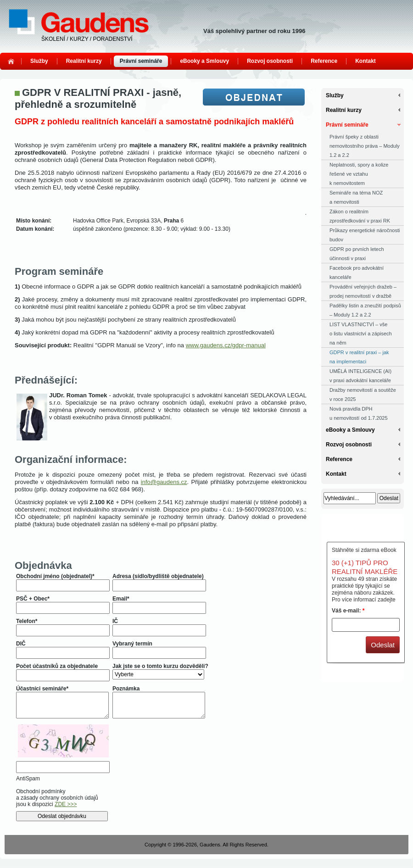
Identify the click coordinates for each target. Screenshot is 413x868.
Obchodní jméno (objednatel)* (55, 576)
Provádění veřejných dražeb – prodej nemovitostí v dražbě (363, 291)
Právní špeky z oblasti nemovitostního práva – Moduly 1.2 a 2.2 (365, 146)
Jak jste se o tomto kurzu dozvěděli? (160, 666)
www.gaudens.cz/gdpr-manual (226, 345)
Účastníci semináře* (42, 689)
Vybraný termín (132, 644)
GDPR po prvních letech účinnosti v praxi (357, 254)
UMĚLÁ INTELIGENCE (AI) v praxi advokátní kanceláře (360, 376)
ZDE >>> (66, 804)
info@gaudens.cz (164, 482)
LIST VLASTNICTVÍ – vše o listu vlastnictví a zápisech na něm (361, 334)
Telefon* (27, 621)
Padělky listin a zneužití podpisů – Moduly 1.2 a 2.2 (365, 310)
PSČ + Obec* (33, 599)
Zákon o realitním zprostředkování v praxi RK (360, 216)
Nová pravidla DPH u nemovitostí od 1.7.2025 (359, 413)
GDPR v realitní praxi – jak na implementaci (359, 357)
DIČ (21, 644)
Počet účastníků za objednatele (57, 666)
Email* (121, 599)
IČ (115, 621)
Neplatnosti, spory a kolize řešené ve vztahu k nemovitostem (359, 174)
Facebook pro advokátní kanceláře (357, 273)
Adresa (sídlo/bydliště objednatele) (158, 576)
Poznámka (126, 689)
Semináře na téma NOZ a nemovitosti (356, 197)
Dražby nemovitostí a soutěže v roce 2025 (363, 395)
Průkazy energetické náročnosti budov (365, 235)
